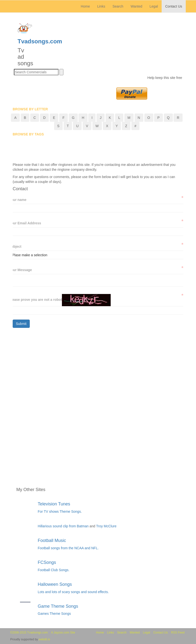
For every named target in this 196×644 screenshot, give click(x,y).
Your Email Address (25, 223)
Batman (83, 526)
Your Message (20, 270)
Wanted (137, 6)
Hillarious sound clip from (57, 526)
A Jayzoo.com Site (63, 633)
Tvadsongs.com (40, 41)
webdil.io (44, 639)
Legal (154, 6)
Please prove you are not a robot (35, 299)
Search (118, 6)
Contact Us (174, 6)
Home (87, 6)
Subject (15, 246)
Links (101, 6)
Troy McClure (106, 526)
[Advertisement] (101, 150)
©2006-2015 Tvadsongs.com (29, 633)
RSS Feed (178, 633)
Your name (18, 200)
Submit (21, 324)
